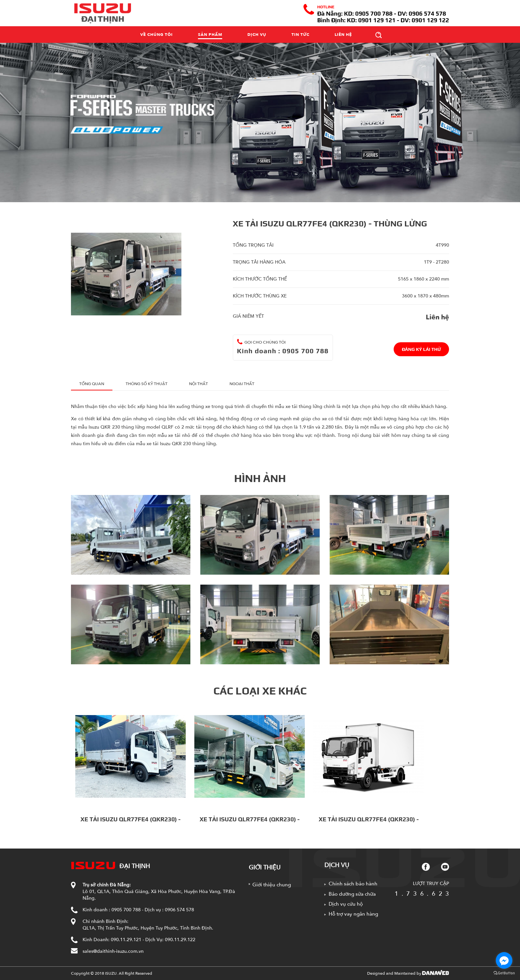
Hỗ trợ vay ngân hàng (353, 914)
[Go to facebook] (504, 960)
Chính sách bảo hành (353, 884)
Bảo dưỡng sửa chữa (352, 894)
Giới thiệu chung (272, 885)
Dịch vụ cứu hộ (346, 904)
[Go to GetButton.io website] (504, 973)
